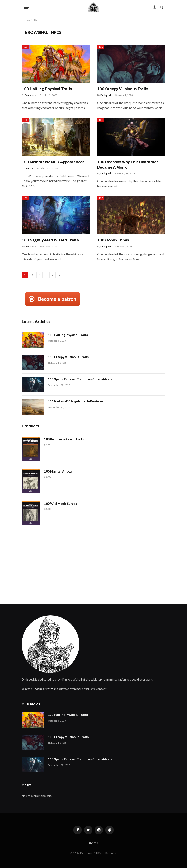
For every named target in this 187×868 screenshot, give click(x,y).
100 (25, 47)
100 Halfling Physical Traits (47, 89)
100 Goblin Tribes (113, 240)
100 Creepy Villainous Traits (123, 89)
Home (25, 20)
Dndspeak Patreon (45, 689)
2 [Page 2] (32, 275)
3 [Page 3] (40, 275)
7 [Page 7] (52, 275)
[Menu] (26, 7)
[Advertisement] (93, 563)
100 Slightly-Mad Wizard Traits (50, 240)
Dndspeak (30, 95)
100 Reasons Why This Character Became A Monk (128, 165)
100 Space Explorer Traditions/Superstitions (80, 379)
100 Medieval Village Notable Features (76, 401)
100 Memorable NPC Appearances (53, 162)
